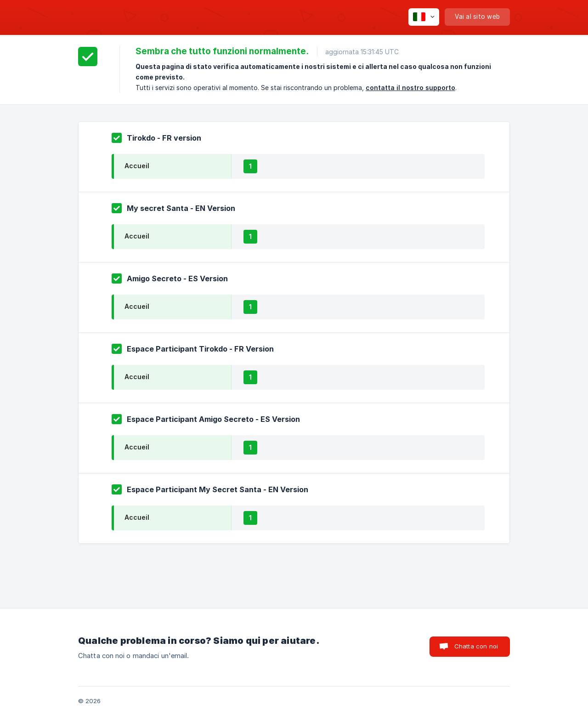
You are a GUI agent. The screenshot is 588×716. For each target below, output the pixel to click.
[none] (424, 17)
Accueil (137, 166)
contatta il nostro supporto (410, 88)
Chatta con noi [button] (476, 646)
